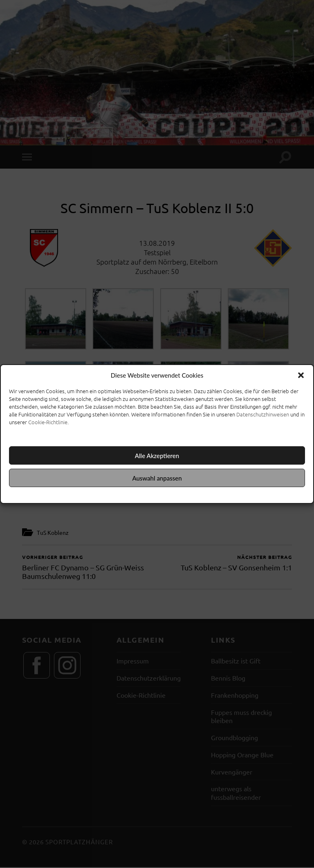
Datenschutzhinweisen (263, 414)
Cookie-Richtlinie (48, 422)
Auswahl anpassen (157, 478)
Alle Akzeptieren (157, 456)
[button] (301, 375)
